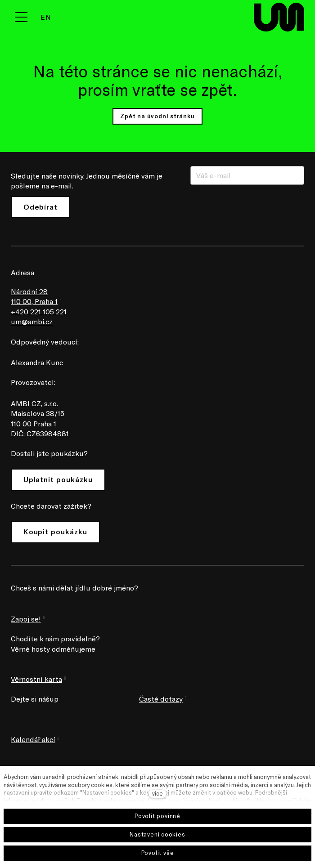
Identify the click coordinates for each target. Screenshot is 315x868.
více (157, 793)
